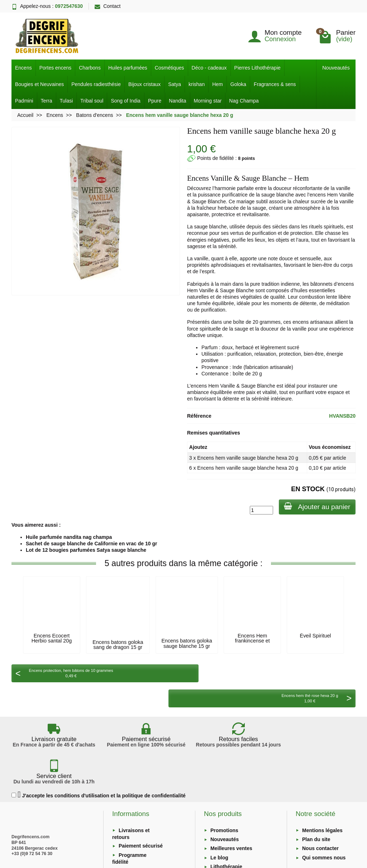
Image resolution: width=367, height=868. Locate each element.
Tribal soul (92, 101)
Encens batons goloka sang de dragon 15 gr (118, 645)
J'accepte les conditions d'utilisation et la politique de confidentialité (99, 739)
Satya (175, 84)
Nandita (177, 101)
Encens (23, 68)
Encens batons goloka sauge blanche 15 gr (187, 643)
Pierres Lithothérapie (258, 68)
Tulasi (66, 101)
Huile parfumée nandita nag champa (69, 537)
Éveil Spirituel (316, 636)
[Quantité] (260, 510)
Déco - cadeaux (209, 68)
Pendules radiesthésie (96, 84)
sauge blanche (278, 195)
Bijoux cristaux (144, 84)
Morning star (208, 101)
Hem (218, 84)
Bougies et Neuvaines (39, 84)
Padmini (24, 101)
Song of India (126, 101)
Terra (47, 101)
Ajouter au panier (317, 506)
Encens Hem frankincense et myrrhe (252, 641)
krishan (197, 84)
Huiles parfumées (128, 68)
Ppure (155, 101)
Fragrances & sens (275, 84)
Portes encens (56, 68)
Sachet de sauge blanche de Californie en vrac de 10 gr (91, 544)
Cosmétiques (170, 68)
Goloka (238, 84)
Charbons (90, 68)
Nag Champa (244, 101)
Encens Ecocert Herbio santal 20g (52, 638)
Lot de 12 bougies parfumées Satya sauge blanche (86, 550)
